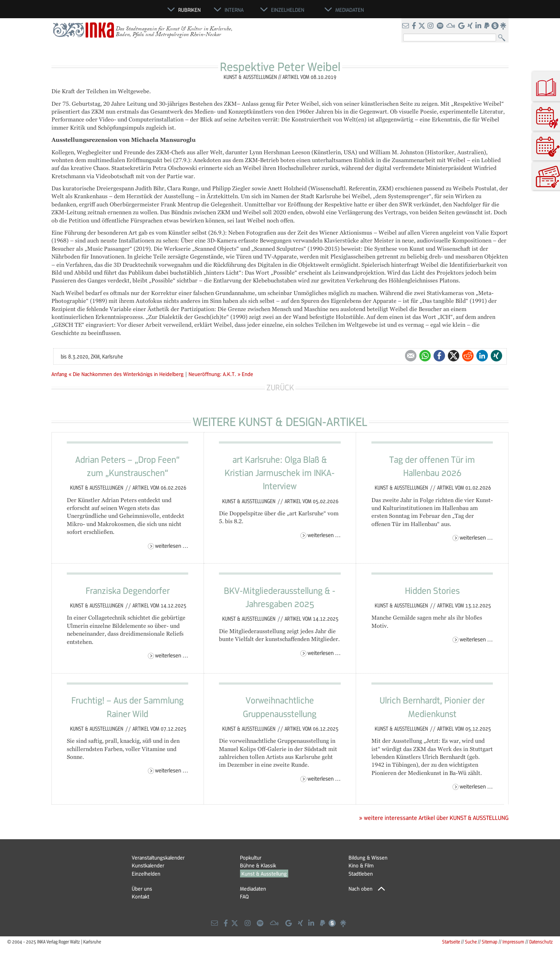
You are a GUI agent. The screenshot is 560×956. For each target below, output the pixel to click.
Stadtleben (361, 874)
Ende (247, 374)
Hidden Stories (432, 590)
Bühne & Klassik (258, 865)
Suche (471, 942)
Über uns (142, 889)
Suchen (503, 38)
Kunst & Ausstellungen (97, 487)
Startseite (451, 942)
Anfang (59, 374)
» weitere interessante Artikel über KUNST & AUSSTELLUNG (434, 818)
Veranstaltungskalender (158, 857)
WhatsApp (425, 356)
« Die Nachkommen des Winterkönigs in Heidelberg (127, 374)
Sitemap (490, 942)
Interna (234, 10)
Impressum (513, 942)
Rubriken (189, 10)
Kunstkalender (148, 865)
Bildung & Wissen (368, 857)
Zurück (280, 387)
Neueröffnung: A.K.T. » (214, 374)
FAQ (244, 896)
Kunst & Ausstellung (264, 874)
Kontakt (141, 896)
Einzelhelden (146, 874)
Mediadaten (253, 889)
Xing (496, 356)
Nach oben (361, 889)
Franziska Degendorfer (128, 590)
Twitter (454, 356)
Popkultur (251, 857)
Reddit (468, 356)
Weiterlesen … (172, 545)
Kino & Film (361, 865)
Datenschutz (541, 942)
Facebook (439, 356)
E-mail (411, 356)
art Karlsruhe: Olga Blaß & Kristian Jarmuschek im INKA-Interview (280, 473)
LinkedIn (482, 356)
